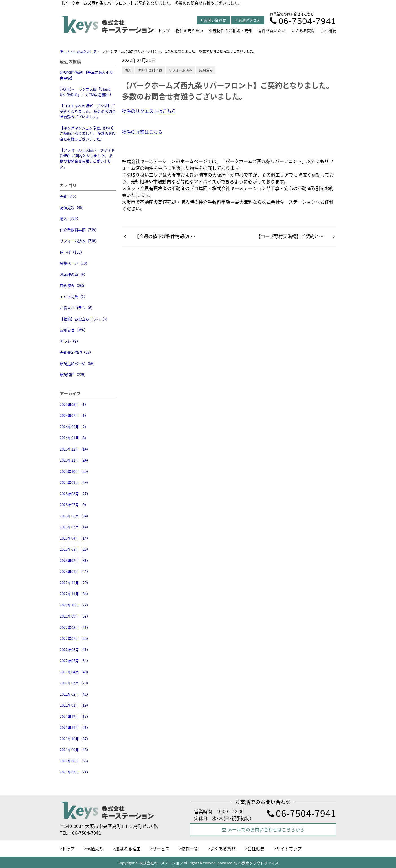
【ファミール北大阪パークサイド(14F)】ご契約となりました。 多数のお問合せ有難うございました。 (87, 158)
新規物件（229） (74, 374)
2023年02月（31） (75, 560)
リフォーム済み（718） (79, 241)
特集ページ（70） (75, 263)
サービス (161, 849)
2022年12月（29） (75, 583)
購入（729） (70, 218)
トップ (164, 30)
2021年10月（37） (75, 739)
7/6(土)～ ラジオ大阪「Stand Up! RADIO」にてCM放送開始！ (86, 92)
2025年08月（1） (74, 404)
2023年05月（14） (75, 527)
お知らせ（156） (74, 330)
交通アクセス (248, 20)
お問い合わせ (214, 20)
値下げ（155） (72, 252)
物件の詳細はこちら (142, 132)
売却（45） (69, 196)
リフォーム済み (181, 70)
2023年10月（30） (75, 471)
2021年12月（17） (75, 716)
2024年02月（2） (74, 427)
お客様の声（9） (74, 274)
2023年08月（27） (75, 494)
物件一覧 (190, 849)
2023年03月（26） (75, 549)
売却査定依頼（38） (76, 352)
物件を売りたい (189, 30)
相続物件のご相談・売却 (230, 30)
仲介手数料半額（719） (79, 230)
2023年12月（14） (75, 449)
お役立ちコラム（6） (77, 308)
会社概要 (328, 30)
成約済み (206, 70)
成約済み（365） (74, 285)
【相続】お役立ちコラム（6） (85, 319)
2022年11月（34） (75, 594)
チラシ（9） (70, 341)
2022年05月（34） (75, 661)
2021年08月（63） (75, 761)
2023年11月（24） (75, 460)
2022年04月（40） (75, 672)
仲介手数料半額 (150, 70)
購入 (128, 70)
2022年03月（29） (75, 683)
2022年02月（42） (75, 694)
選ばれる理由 (128, 849)
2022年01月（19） (75, 705)
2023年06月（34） (75, 516)
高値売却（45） (73, 207)
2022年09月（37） (75, 616)
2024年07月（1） (74, 415)
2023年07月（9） (74, 505)
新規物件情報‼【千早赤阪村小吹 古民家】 (86, 75)
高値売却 (95, 849)
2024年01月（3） (74, 438)
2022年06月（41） (75, 650)
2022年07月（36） (75, 638)
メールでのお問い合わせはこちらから (263, 829)
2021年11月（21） (75, 727)
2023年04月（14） (75, 538)
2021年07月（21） (75, 772)
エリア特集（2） (74, 297)
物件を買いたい (272, 30)
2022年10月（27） (75, 605)
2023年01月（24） (75, 571)
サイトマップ (289, 849)
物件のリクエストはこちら (149, 111)
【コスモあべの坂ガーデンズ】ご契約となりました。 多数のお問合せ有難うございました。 (88, 111)
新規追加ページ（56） (78, 363)
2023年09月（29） (75, 482)
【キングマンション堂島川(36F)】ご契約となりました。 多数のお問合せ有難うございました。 (88, 133)
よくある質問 (303, 30)
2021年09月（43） (75, 750)
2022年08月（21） (75, 627)
